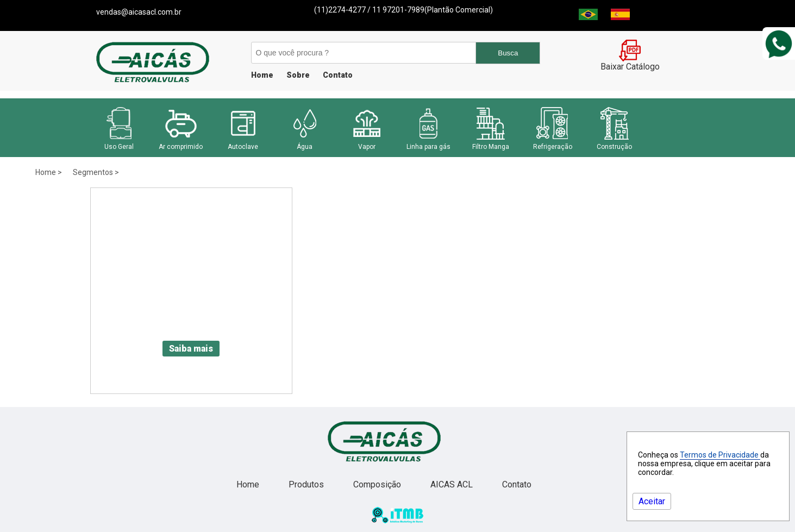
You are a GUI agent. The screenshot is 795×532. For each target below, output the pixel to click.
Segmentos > (96, 172)
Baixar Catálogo (630, 62)
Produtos (307, 484)
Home (262, 75)
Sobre (298, 75)
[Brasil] (588, 17)
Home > (49, 172)
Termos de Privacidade (720, 455)
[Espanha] (620, 17)
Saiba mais (191, 349)
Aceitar (652, 501)
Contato (338, 75)
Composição (378, 484)
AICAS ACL (453, 484)
